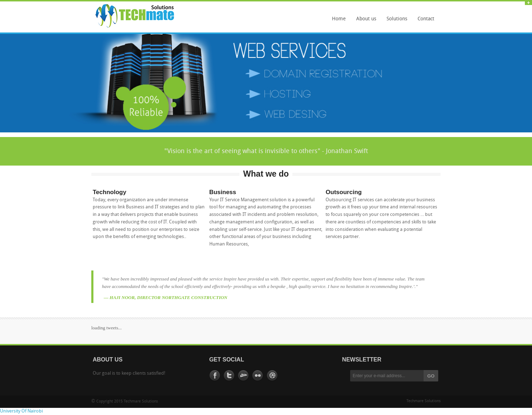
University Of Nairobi (21, 411)
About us (366, 19)
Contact (426, 19)
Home (339, 19)
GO (431, 376)
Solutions (395, 21)
